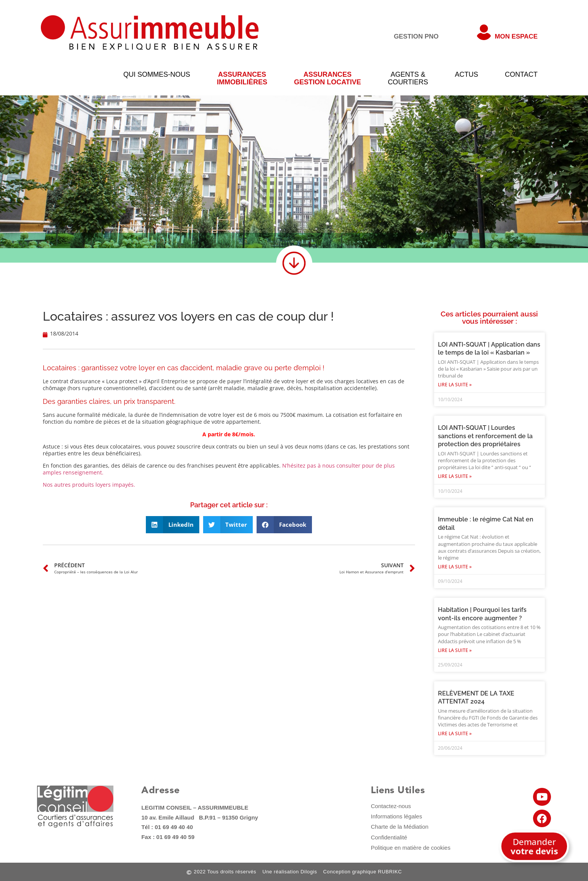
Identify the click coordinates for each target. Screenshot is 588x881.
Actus (466, 74)
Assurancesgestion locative (328, 78)
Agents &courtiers (408, 78)
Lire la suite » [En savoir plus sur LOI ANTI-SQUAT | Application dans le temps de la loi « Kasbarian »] (455, 385)
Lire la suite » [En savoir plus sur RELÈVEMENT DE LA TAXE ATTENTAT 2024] (455, 733)
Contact (521, 74)
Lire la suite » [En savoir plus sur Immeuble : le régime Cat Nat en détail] (455, 567)
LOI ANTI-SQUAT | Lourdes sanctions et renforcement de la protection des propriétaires (485, 436)
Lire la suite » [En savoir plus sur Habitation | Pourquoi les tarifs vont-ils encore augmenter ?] (455, 650)
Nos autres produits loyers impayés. (89, 485)
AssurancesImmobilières (242, 78)
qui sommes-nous (157, 74)
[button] (173, 525)
